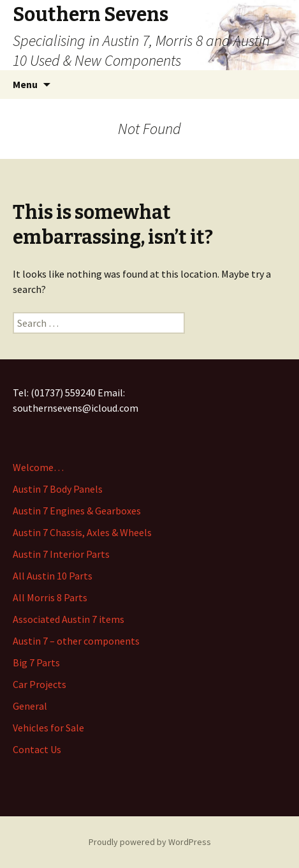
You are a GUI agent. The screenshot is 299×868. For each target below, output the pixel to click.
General (30, 706)
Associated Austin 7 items (69, 619)
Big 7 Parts (36, 662)
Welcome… (38, 467)
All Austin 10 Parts (53, 576)
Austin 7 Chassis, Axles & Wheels (82, 532)
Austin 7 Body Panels (58, 489)
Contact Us (37, 749)
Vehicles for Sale (48, 728)
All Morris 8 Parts (50, 597)
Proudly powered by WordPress (150, 842)
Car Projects (40, 684)
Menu (25, 84)
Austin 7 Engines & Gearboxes (77, 511)
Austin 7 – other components (76, 641)
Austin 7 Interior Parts (61, 554)
